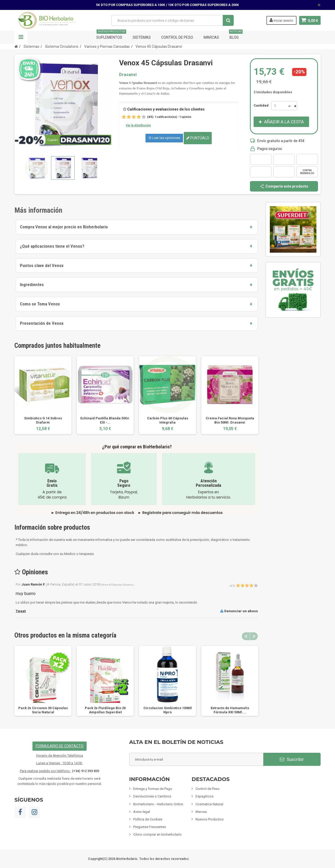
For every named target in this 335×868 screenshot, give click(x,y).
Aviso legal (142, 812)
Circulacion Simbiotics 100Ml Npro (168, 710)
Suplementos (111, 35)
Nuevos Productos (210, 819)
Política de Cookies (148, 819)
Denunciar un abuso (239, 611)
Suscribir (292, 759)
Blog (236, 35)
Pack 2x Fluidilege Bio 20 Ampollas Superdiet (105, 710)
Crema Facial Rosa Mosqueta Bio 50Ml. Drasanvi (230, 420)
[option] (43, 395)
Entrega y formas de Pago (153, 789)
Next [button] (254, 636)
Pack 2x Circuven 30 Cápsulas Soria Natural (43, 710)
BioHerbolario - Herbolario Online (158, 804)
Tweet (21, 611)
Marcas (211, 37)
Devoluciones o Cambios (152, 796)
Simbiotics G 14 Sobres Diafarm (43, 420)
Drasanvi (128, 75)
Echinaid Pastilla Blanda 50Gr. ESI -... (105, 420)
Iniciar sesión (281, 20)
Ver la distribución (138, 125)
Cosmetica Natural (209, 804)
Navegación (21, 37)
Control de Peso (177, 37)
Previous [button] (246, 636)
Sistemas (142, 37)
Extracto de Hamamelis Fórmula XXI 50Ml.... (230, 710)
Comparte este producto (284, 186)
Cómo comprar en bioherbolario (157, 834)
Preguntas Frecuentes (150, 827)
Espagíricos (205, 796)
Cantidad (261, 105)
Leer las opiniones (164, 138)
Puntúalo (198, 138)
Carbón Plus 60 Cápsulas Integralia (168, 420)
